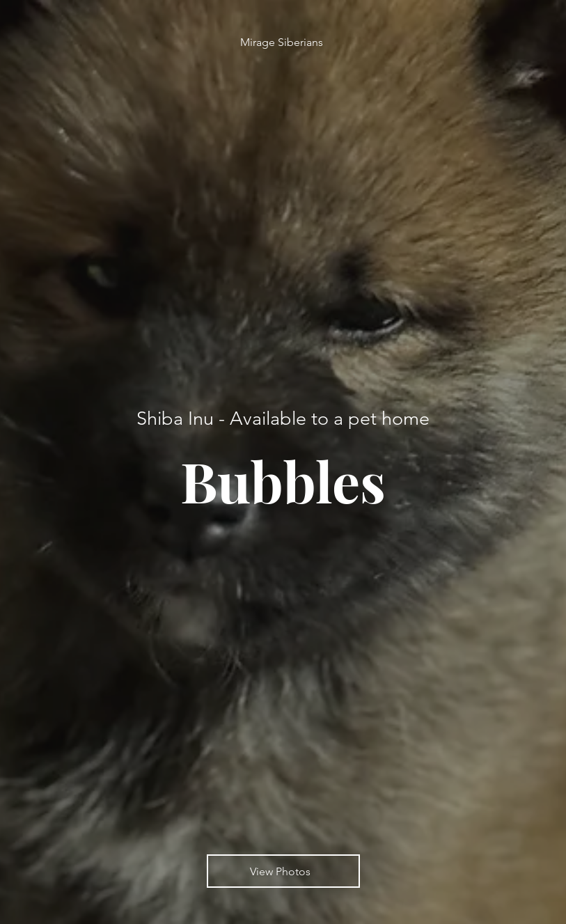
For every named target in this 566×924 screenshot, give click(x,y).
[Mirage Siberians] (283, 42)
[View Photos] (283, 871)
